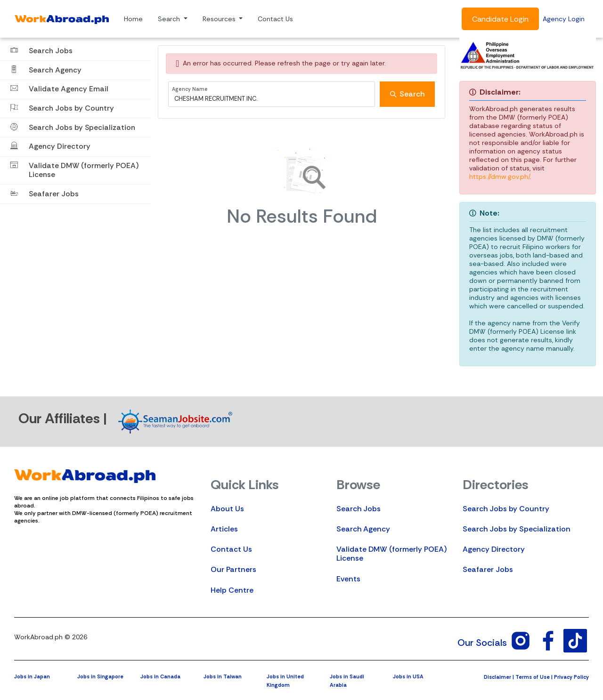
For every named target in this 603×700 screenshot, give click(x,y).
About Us (227, 509)
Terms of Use (533, 677)
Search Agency (363, 529)
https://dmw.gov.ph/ (499, 177)
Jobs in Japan (32, 676)
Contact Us (275, 19)
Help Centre (232, 590)
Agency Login (564, 19)
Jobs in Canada (160, 676)
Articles (224, 529)
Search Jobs (359, 509)
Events (348, 579)
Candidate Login (500, 19)
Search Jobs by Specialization (517, 529)
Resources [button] (220, 19)
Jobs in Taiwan (223, 676)
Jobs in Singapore (100, 676)
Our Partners (233, 569)
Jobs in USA (408, 676)
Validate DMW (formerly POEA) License (391, 554)
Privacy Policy (571, 677)
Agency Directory (494, 549)
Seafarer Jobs (488, 569)
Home (133, 19)
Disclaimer (497, 677)
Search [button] (170, 19)
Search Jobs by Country (506, 509)
